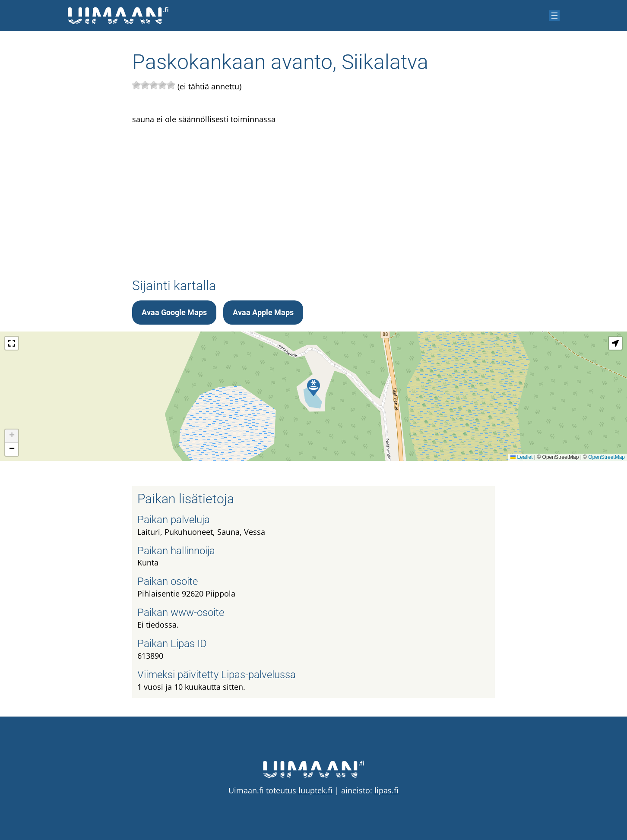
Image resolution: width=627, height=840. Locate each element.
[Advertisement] (313, 193)
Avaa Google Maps (174, 312)
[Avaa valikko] (554, 16)
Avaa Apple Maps (263, 312)
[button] (313, 388)
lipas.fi (386, 790)
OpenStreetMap (606, 457)
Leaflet (521, 457)
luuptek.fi (315, 790)
